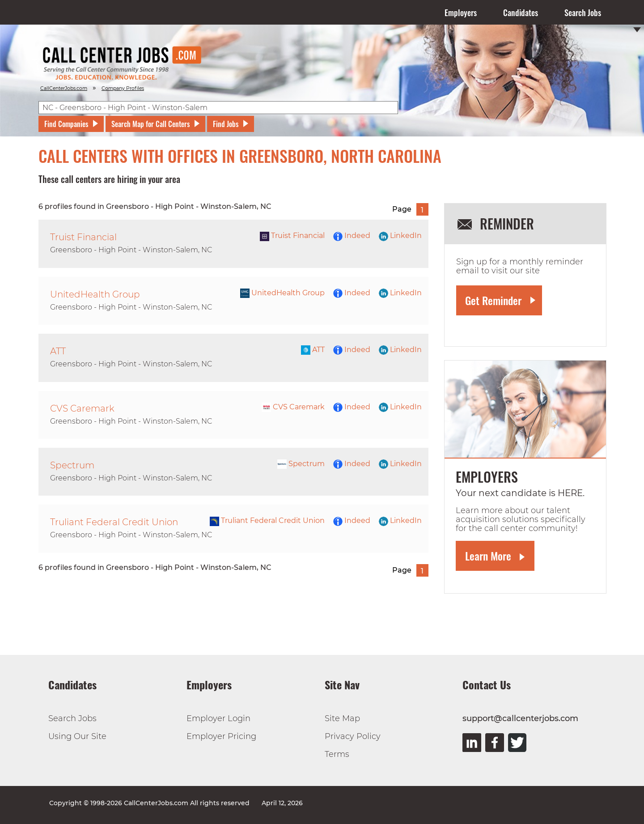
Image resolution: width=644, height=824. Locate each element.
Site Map (342, 718)
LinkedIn (400, 236)
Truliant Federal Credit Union (267, 520)
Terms (337, 754)
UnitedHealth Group (282, 293)
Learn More (488, 556)
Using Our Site (77, 736)
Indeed (352, 236)
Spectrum (301, 464)
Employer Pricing (221, 736)
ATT (313, 350)
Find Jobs (226, 124)
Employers (461, 13)
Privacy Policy (353, 736)
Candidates (521, 13)
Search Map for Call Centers (150, 124)
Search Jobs (583, 13)
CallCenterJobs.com (64, 88)
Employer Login (218, 718)
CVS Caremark (293, 407)
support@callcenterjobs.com (520, 718)
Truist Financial (292, 236)
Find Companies (66, 124)
